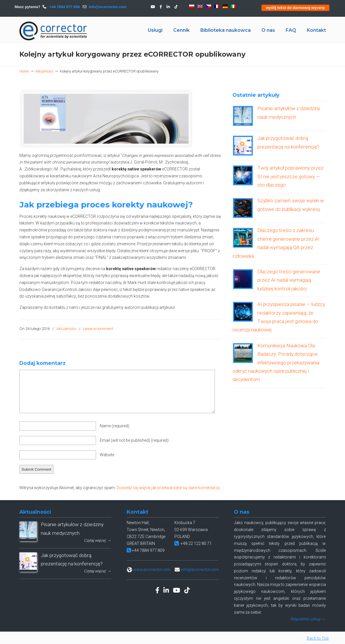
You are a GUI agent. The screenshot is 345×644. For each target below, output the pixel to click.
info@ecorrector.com (108, 7)
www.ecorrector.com (152, 569)
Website (107, 455)
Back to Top (318, 638)
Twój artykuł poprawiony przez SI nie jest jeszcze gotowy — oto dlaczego (290, 176)
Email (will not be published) (134, 440)
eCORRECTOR (53, 31)
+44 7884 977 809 (64, 7)
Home (24, 71)
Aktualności (44, 71)
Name (115, 426)
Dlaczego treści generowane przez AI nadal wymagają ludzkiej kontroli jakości (289, 280)
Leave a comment (98, 329)
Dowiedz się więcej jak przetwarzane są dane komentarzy (168, 488)
